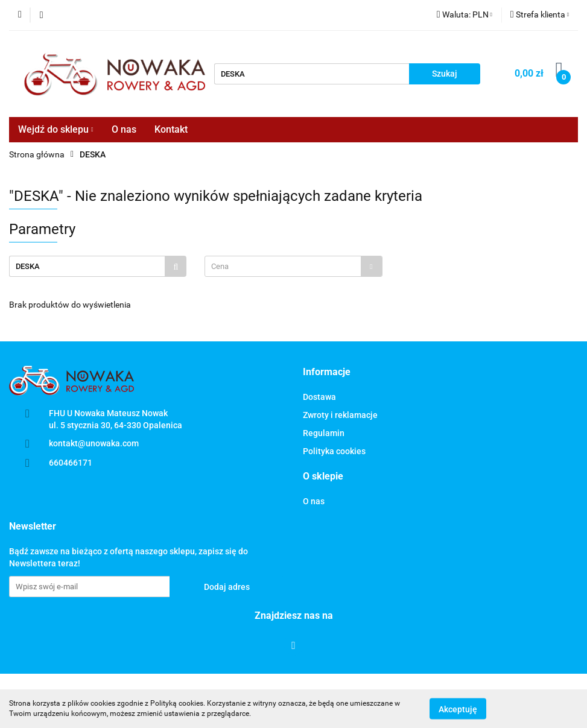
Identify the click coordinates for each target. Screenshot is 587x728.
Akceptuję (458, 709)
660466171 (71, 463)
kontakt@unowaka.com (94, 443)
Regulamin (324, 433)
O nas (124, 129)
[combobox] (293, 266)
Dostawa (319, 397)
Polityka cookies (334, 451)
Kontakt (171, 129)
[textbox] (283, 266)
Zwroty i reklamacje (340, 415)
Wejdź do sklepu (56, 129)
